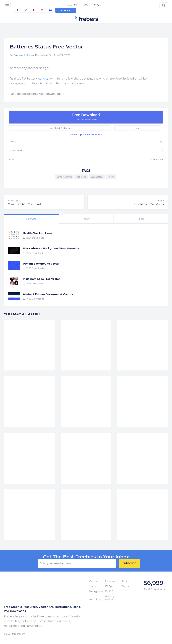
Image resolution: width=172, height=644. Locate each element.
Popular (31, 219)
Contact (66, 10)
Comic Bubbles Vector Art (44, 202)
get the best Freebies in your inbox (86, 557)
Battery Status (64, 177)
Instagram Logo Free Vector (41, 279)
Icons (31, 55)
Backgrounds (96, 593)
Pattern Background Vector (41, 264)
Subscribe (129, 563)
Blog (141, 219)
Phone (111, 177)
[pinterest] (34, 10)
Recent (86, 219)
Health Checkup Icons (37, 233)
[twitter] (26, 10)
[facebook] (17, 10)
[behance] (50, 10)
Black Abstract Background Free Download (52, 248)
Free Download (86, 117)
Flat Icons (81, 177)
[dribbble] (42, 10)
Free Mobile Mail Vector (128, 202)
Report (138, 128)
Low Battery (97, 177)
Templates (96, 599)
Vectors (94, 581)
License (72, 4)
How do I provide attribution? (86, 134)
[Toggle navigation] (7, 5)
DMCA (109, 591)
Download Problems (60, 128)
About (86, 4)
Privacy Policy (110, 598)
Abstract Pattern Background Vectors (48, 294)
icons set (44, 79)
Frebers (18, 55)
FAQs (97, 4)
